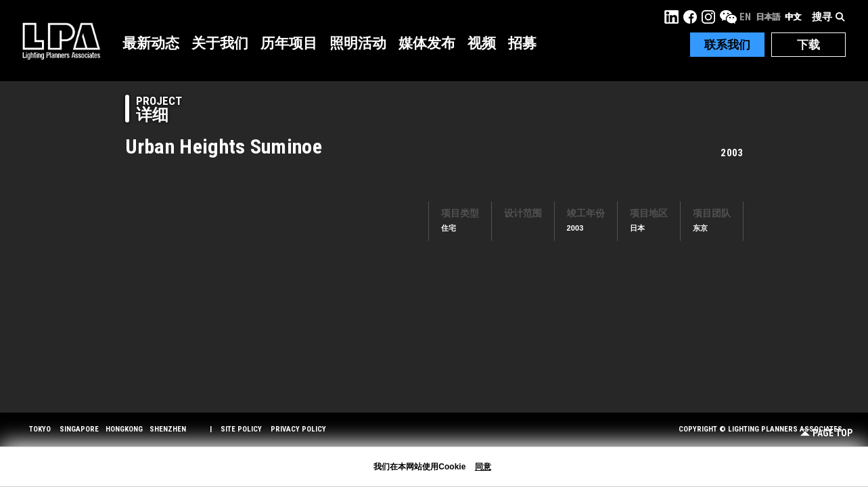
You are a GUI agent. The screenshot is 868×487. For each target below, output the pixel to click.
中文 (793, 17)
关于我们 (220, 43)
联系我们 (727, 45)
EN (745, 17)
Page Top (826, 433)
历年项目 (289, 43)
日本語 (768, 17)
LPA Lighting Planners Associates (61, 41)
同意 (483, 467)
